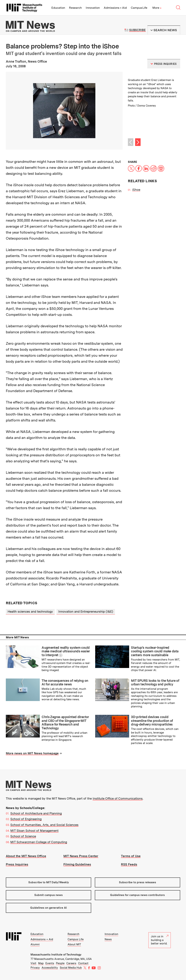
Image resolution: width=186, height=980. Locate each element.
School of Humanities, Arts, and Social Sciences (44, 825)
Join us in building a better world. (160, 940)
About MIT (74, 944)
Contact (83, 963)
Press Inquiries (17, 864)
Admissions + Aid (115, 8)
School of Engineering (26, 819)
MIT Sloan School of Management (34, 831)
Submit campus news (48, 895)
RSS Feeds (129, 864)
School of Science (23, 836)
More (157, 8)
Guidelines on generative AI (48, 908)
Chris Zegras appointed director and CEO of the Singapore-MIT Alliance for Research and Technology (65, 723)
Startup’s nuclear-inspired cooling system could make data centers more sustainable (155, 651)
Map (41, 963)
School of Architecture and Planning (36, 813)
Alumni (35, 944)
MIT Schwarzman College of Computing (39, 842)
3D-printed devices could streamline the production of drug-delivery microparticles (152, 721)
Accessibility (50, 968)
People (60, 963)
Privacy (35, 968)
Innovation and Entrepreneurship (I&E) (86, 612)
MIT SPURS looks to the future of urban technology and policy (155, 682)
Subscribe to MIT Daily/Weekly (49, 882)
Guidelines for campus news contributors (137, 895)
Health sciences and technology (30, 612)
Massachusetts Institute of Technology (56, 955)
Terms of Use (131, 856)
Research (75, 8)
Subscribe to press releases (138, 882)
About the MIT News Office (26, 856)
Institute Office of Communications (118, 798)
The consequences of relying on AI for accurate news (65, 682)
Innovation (93, 8)
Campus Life (139, 8)
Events (50, 963)
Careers (71, 963)
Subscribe (137, 30)
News (108, 939)
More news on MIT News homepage (32, 753)
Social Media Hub (71, 968)
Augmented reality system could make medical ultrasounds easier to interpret (66, 651)
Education (58, 8)
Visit (33, 963)
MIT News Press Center (81, 856)
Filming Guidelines (77, 864)
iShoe (136, 190)
